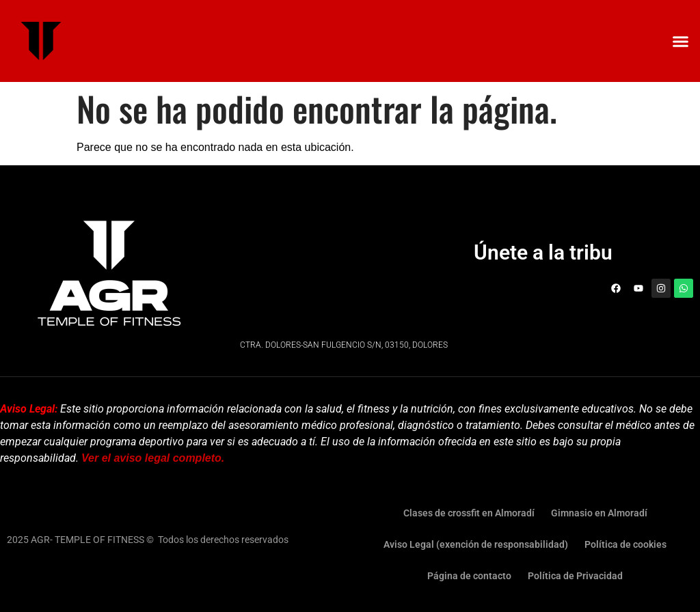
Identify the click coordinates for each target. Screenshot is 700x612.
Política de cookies (625, 544)
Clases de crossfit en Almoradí (469, 513)
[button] (680, 41)
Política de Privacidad (575, 576)
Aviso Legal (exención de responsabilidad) (476, 544)
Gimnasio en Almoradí (599, 513)
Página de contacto (469, 576)
